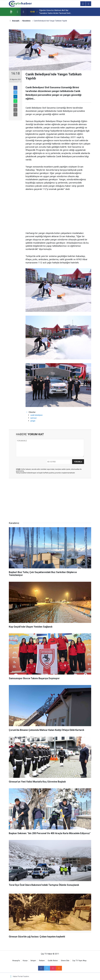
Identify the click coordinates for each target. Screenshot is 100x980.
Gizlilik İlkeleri (53, 961)
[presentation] (17, 12)
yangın (33, 421)
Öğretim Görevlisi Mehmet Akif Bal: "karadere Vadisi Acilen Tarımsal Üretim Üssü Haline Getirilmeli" (56, 12)
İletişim (33, 961)
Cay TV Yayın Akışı (79, 961)
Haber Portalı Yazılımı (21, 976)
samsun (33, 418)
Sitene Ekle (65, 961)
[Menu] (83, 4)
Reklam (42, 961)
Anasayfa (16, 961)
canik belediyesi (36, 415)
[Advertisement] (58, 211)
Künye (25, 961)
